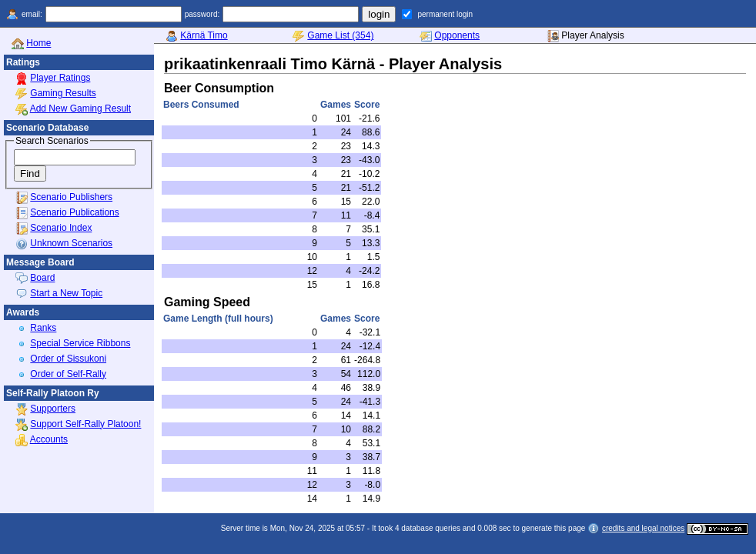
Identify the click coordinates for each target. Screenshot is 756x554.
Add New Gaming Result (80, 108)
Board (42, 278)
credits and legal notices (643, 528)
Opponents (457, 35)
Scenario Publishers (71, 197)
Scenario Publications (74, 212)
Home (38, 43)
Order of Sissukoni (68, 359)
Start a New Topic (66, 293)
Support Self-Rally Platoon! (85, 424)
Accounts (49, 439)
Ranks (43, 328)
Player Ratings (60, 78)
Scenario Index (61, 228)
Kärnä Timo (204, 35)
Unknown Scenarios (71, 243)
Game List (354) (340, 35)
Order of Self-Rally (68, 374)
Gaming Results (63, 93)
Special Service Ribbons (80, 343)
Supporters (53, 409)
